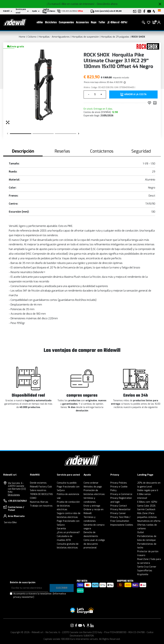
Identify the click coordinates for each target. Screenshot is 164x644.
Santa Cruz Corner (147, 567)
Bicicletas (51, 23)
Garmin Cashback (146, 509)
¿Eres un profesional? (68, 532)
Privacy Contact (119, 506)
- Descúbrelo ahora (106, 4)
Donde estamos (38, 483)
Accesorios (82, 23)
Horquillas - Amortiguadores (54, 37)
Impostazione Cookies (122, 525)
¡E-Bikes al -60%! (117, 23)
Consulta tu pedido (67, 483)
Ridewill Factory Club (41, 487)
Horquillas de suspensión (85, 37)
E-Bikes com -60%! (147, 502)
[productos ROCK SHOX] (147, 46)
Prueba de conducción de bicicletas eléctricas (68, 506)
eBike (40, 23)
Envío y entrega (92, 506)
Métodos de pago (93, 487)
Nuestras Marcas (39, 502)
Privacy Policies (119, 483)
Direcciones (14, 495)
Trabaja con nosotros (41, 506)
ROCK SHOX (138, 37)
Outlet (141, 532)
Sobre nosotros (38, 490)
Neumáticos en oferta (149, 521)
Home (22, 37)
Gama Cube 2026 (146, 506)
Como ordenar (91, 483)
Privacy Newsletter (121, 509)
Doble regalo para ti (148, 490)
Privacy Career (118, 513)
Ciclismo (32, 37)
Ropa (94, 23)
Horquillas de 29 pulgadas (115, 37)
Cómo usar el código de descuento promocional (94, 544)
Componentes (66, 23)
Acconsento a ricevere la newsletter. (40, 595)
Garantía (61, 529)
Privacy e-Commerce (121, 494)
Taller (102, 23)
